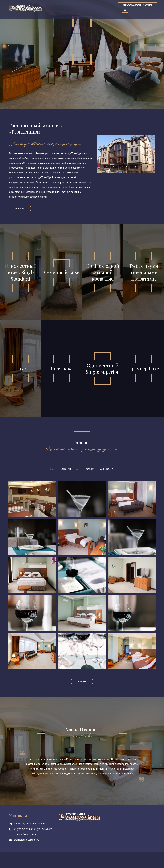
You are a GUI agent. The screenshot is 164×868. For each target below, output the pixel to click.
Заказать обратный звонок (138, 5)
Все (52, 469)
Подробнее (20, 208)
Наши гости (106, 469)
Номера (89, 469)
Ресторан (65, 469)
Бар (78, 469)
